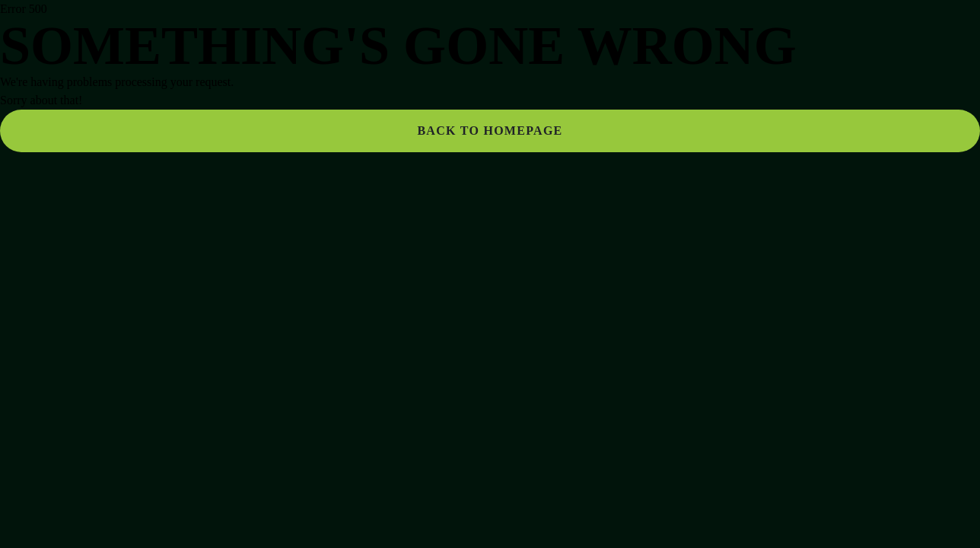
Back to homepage (490, 131)
